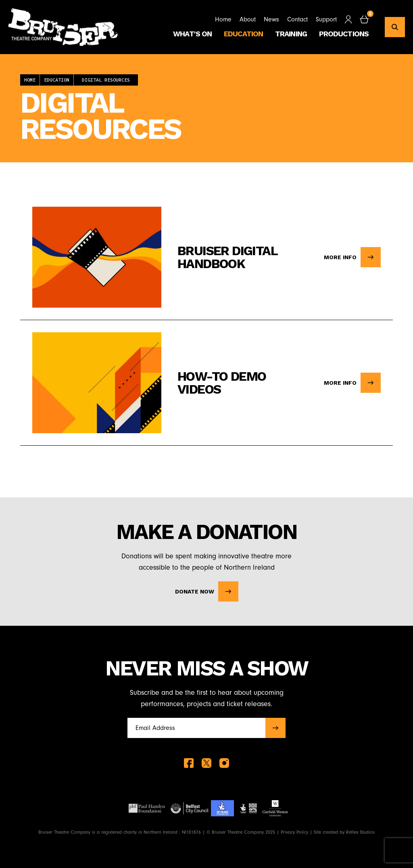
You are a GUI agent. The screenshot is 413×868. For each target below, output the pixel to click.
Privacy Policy (294, 832)
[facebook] (189, 763)
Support (326, 19)
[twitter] (206, 763)
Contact (297, 19)
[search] (395, 27)
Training (291, 34)
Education (243, 34)
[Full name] (194, 728)
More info (352, 257)
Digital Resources (106, 80)
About (248, 19)
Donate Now (207, 591)
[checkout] (364, 19)
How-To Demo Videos (222, 383)
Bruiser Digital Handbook (227, 257)
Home (223, 19)
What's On (192, 34)
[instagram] (224, 763)
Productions (344, 34)
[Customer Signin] (348, 19)
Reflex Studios (360, 832)
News (271, 19)
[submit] (275, 728)
